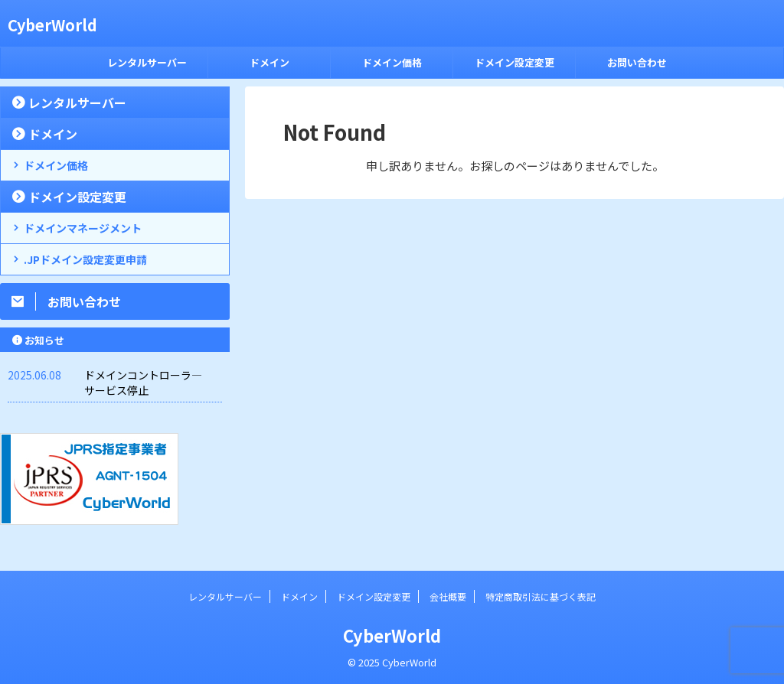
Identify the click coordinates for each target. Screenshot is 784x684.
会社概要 (448, 596)
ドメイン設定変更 (514, 62)
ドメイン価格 (392, 62)
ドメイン (269, 62)
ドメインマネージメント (83, 228)
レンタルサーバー (147, 62)
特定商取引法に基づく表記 (541, 596)
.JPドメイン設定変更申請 (85, 259)
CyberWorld (52, 25)
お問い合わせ (637, 62)
